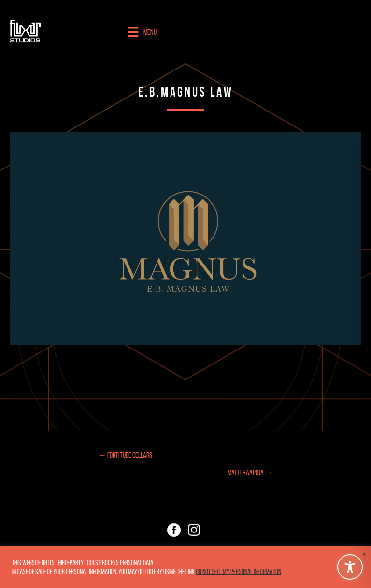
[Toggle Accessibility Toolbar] (350, 567)
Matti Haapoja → (250, 472)
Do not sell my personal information (238, 572)
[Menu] (142, 32)
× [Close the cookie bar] (364, 554)
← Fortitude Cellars (125, 455)
